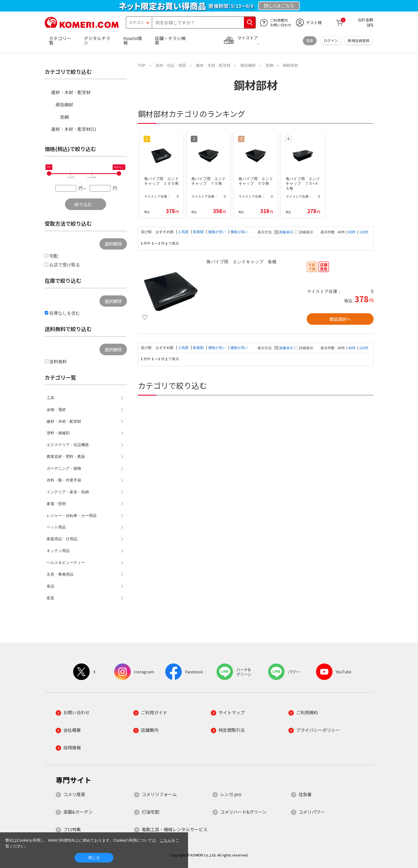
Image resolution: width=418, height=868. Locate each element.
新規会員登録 (359, 40)
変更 (310, 40)
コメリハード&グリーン (243, 812)
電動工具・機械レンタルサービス (175, 829)
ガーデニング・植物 (64, 468)
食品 (50, 586)
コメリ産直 (74, 794)
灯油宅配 (150, 812)
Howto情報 (133, 40)
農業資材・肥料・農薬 (66, 457)
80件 (352, 232)
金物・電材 (56, 410)
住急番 (305, 794)
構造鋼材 (64, 105)
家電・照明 (56, 504)
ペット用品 (56, 527)
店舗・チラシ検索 (170, 40)
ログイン (331, 40)
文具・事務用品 (60, 574)
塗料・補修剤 (58, 433)
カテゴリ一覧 (60, 40)
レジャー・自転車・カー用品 (72, 516)
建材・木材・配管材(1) (74, 129)
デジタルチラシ (97, 40)
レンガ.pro (231, 794)
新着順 (199, 232)
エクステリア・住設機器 (68, 445)
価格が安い (217, 232)
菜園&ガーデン (78, 812)
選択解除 (113, 244)
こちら (166, 840)
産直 (50, 598)
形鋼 (64, 117)
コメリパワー (312, 812)
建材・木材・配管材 (71, 92)
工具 (50, 398)
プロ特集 (72, 829)
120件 (364, 232)
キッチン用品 (58, 551)
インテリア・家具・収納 (68, 492)
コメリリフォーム (159, 794)
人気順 (184, 232)
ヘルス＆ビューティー (66, 562)
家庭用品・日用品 (62, 539)
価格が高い (239, 232)
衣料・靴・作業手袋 (64, 480)
